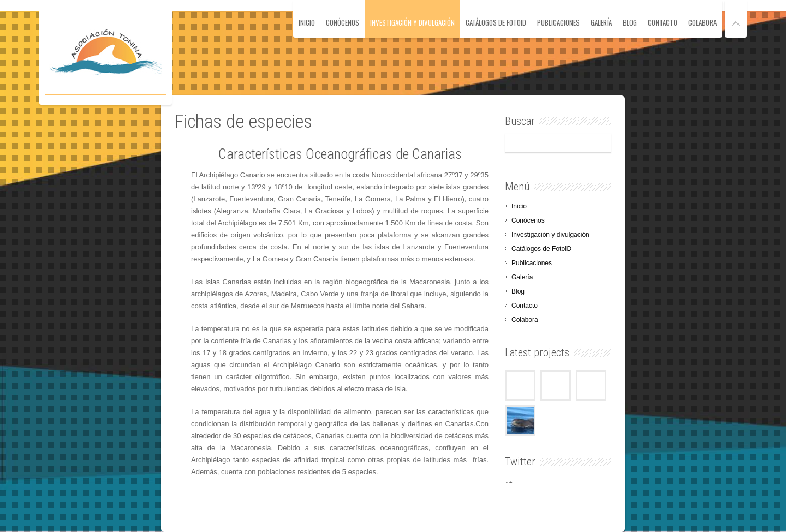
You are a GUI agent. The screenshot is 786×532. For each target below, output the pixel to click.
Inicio (307, 22)
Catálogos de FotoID (496, 22)
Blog (630, 22)
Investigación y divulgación (412, 22)
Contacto (663, 22)
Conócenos (343, 22)
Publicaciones (558, 22)
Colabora (702, 22)
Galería (601, 22)
